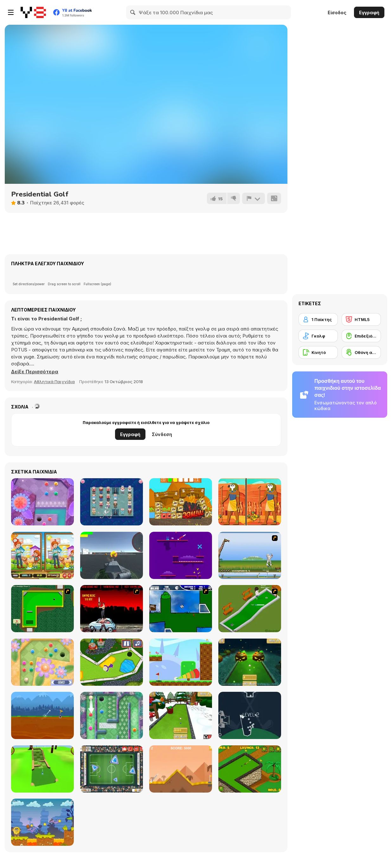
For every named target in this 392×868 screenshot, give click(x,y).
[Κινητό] (318, 352)
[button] (35, 372)
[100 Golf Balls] (250, 715)
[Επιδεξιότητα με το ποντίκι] (361, 336)
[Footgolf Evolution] (112, 769)
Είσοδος (337, 13)
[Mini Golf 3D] (42, 769)
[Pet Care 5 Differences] (42, 555)
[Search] (133, 12)
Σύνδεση (162, 434)
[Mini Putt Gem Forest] (42, 502)
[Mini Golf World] (250, 769)
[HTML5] (361, 319)
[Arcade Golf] (181, 769)
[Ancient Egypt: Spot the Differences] (250, 502)
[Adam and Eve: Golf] (42, 822)
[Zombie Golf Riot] (112, 609)
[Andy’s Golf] (42, 715)
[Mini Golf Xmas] (181, 715)
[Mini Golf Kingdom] (112, 662)
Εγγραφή (369, 13)
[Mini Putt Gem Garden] (42, 662)
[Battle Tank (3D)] (112, 555)
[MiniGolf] (250, 609)
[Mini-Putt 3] (42, 609)
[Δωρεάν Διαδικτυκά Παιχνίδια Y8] (33, 12)
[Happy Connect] (112, 502)
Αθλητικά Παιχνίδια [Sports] (54, 382)
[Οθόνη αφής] (361, 352)
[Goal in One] (181, 609)
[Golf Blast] (181, 662)
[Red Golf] (181, 555)
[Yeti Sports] (250, 555)
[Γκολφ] (318, 336)
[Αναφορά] (254, 198)
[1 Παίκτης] (318, 319)
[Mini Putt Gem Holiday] (112, 715)
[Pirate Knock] (181, 502)
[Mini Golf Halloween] (250, 662)
